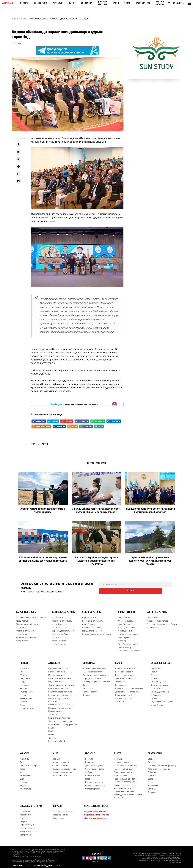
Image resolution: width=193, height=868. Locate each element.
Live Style (90, 752)
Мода (88, 777)
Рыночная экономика (92, 670)
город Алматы (124, 616)
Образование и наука (31, 804)
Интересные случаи (94, 780)
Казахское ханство (124, 673)
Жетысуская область (127, 626)
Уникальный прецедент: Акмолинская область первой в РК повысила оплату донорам (96, 511)
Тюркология (121, 680)
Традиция (56, 757)
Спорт (127, 3)
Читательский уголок (95, 767)
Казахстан (25, 667)
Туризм (86, 683)
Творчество (156, 667)
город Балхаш (58, 642)
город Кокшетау (59, 622)
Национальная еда (60, 764)
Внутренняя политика (58, 667)
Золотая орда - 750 (124, 693)
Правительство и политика (60, 690)
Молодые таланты (122, 760)
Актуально (58, 3)
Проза (153, 673)
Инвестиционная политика (60, 676)
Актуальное (25, 676)
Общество (24, 673)
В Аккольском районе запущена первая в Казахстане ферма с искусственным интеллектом (96, 561)
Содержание (25, 833)
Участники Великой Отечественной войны (124, 788)
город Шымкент (125, 629)
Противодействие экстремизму (162, 764)
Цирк (22, 777)
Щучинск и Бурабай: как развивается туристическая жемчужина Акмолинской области (150, 561)
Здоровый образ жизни (63, 810)
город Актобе (22, 639)
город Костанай (89, 616)
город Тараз (123, 639)
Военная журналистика (96, 784)
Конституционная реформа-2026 (63, 723)
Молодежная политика (58, 673)
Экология (152, 790)
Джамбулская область (128, 642)
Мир (22, 670)
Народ (116, 3)
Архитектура (26, 787)
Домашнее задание (94, 764)
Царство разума (27, 823)
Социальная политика (58, 686)
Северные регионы (92, 610)
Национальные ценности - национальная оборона (126, 778)
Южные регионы (126, 610)
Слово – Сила (157, 686)
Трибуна (52, 736)
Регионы (152, 787)
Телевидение (26, 773)
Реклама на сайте (21, 864)
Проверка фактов (122, 783)
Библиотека (156, 693)
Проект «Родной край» (124, 767)
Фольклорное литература (125, 764)
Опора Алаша (157, 703)
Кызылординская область (129, 649)
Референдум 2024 (57, 739)
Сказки (154, 696)
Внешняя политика (57, 670)
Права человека (55, 709)
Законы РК (53, 713)
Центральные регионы (64, 610)
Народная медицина (62, 813)
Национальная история (126, 667)
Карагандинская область (63, 629)
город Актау (22, 626)
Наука (22, 816)
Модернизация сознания (162, 700)
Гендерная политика (57, 680)
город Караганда (60, 626)
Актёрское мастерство (30, 764)
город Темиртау (59, 639)
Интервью (24, 683)
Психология (25, 810)
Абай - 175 (120, 700)
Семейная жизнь (93, 773)
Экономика (87, 3)
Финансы (87, 693)
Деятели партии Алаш (125, 676)
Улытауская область (61, 632)
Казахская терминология (159, 767)
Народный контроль (92, 676)
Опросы (23, 700)
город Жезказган (60, 636)
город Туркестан (125, 636)
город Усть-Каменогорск (158, 619)
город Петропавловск (92, 629)
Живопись (24, 757)
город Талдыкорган (126, 622)
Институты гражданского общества (60, 698)
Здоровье (152, 757)
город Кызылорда (126, 645)
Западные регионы (26, 610)
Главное (52, 733)
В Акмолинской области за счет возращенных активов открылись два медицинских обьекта (43, 559)
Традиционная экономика (94, 667)
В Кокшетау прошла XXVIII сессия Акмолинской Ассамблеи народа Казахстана (150, 511)
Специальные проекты (124, 770)
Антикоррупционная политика (96, 680)
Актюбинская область (26, 636)
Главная (15, 19)
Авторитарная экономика (94, 673)
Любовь (89, 770)
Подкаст (152, 773)
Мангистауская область (27, 622)
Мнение (23, 686)
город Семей (153, 616)
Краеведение (121, 683)
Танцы (23, 760)
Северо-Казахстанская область (96, 632)
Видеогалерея (120, 773)
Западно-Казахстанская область (31, 616)
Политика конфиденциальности (46, 864)
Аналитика (88, 686)
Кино (22, 770)
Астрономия (25, 813)
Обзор (151, 777)
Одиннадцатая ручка (160, 690)
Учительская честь (28, 829)
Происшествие (143, 3)
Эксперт (24, 693)
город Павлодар (89, 622)
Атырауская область (25, 629)
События (152, 770)
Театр (22, 767)
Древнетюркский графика (127, 690)
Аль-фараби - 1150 (123, 696)
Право (51, 726)
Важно (72, 3)
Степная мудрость (159, 680)
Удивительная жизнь (29, 826)
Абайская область (155, 626)
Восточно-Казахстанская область (162, 622)
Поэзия (154, 670)
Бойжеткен (90, 760)
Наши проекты (26, 690)
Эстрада (24, 780)
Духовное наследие (103, 3)
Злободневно (41, 3)
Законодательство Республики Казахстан (128, 794)
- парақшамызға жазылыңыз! (75, 404)
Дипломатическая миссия (60, 719)
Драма (154, 676)
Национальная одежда (62, 770)
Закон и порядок (160, 3)
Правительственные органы (61, 703)
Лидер (151, 760)
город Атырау (22, 632)
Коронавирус (58, 816)
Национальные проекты (59, 716)
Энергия (23, 819)
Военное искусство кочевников (129, 686)
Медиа (23, 784)
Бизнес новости (90, 690)
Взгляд (151, 780)
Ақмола (24, 19)
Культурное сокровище (161, 683)
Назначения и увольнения (60, 706)
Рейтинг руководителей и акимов (63, 693)
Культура (25, 752)
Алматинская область (128, 619)
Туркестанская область (128, 632)
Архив (22, 703)
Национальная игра (60, 760)
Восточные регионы (157, 610)
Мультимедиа (26, 696)
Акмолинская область (62, 619)
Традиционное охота (61, 773)
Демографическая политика (61, 683)
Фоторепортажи (93, 787)
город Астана (58, 616)
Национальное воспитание (64, 767)
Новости (24, 3)
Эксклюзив (153, 784)
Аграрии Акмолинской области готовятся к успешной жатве (43, 511)
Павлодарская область (93, 626)
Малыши (118, 757)
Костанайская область (92, 619)
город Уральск (23, 619)
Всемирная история (124, 670)
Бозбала (89, 757)
